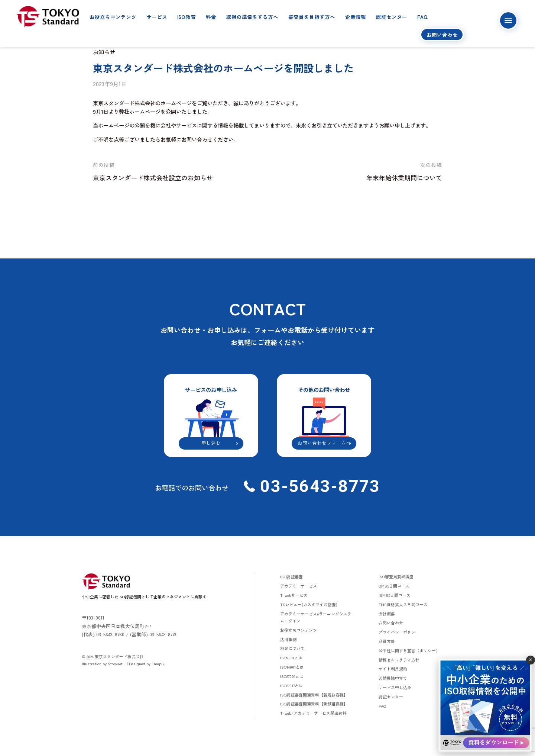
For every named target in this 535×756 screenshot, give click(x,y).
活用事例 (288, 639)
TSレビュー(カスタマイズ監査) (309, 604)
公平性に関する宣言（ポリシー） (409, 650)
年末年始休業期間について (404, 178)
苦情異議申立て (393, 678)
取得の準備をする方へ (252, 17)
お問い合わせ (442, 35)
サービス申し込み (395, 687)
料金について (292, 648)
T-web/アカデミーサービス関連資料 (313, 713)
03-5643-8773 (318, 486)
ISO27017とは (291, 685)
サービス (157, 17)
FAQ (422, 17)
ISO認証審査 (291, 576)
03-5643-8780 (110, 634)
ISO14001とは (292, 667)
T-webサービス (294, 595)
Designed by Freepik (147, 663)
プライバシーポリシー (399, 632)
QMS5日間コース (394, 586)
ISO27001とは (292, 676)
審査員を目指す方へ (312, 17)
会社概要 (387, 614)
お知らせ (104, 52)
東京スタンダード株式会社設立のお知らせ (153, 178)
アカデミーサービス (299, 586)
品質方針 (387, 641)
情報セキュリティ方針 (399, 660)
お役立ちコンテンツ (113, 17)
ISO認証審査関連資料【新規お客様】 (314, 695)
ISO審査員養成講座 (396, 576)
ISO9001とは (291, 657)
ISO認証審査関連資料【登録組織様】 (314, 704)
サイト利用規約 (393, 669)
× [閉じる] (530, 660)
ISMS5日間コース (395, 595)
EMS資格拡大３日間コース (403, 604)
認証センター (392, 17)
